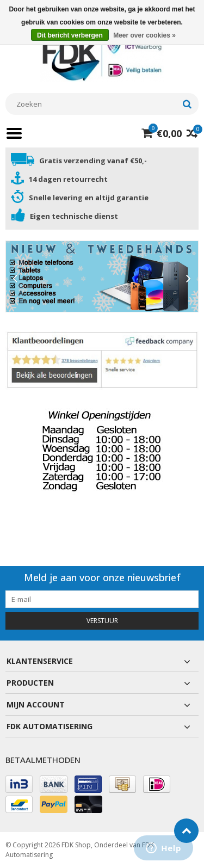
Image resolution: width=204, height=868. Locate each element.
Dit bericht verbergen (70, 35)
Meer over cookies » (144, 35)
